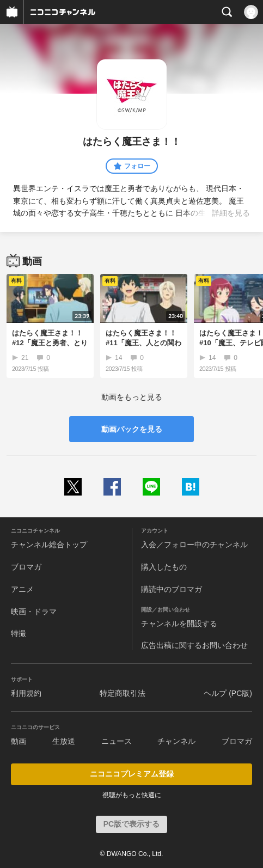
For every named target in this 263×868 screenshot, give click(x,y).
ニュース (117, 741)
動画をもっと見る (132, 397)
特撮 (19, 633)
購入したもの (164, 567)
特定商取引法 (123, 693)
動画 (19, 741)
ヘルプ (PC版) (228, 693)
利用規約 (26, 693)
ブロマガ (26, 567)
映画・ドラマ (34, 612)
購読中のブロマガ (172, 589)
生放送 (64, 741)
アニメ (22, 589)
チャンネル (176, 741)
